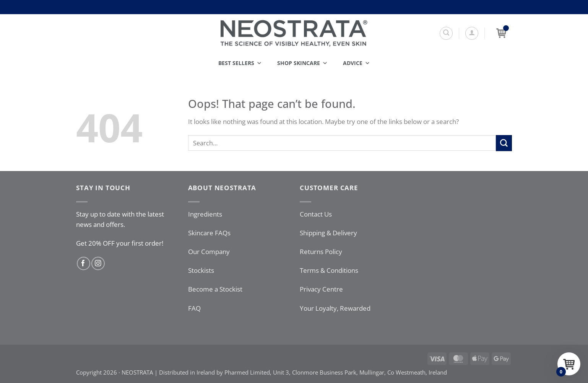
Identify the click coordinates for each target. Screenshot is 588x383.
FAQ (194, 308)
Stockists (201, 270)
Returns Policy (321, 252)
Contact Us (316, 214)
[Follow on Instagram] (98, 263)
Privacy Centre (321, 289)
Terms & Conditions (329, 270)
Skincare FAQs (209, 233)
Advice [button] (357, 63)
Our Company (209, 252)
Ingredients (205, 214)
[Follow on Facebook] (84, 263)
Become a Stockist (215, 289)
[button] (472, 33)
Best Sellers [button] (240, 63)
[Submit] (504, 143)
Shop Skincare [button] (302, 63)
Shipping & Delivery (328, 233)
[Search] (446, 33)
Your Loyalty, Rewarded (335, 308)
